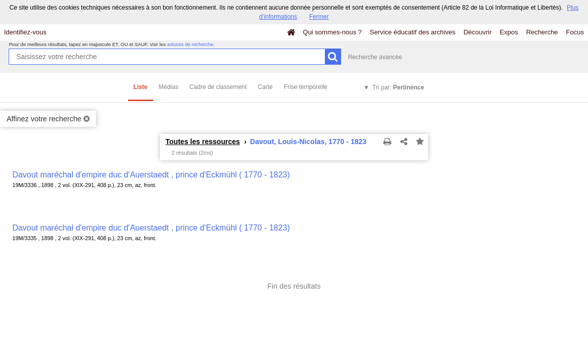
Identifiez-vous (25, 32)
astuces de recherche (190, 44)
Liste (141, 87)
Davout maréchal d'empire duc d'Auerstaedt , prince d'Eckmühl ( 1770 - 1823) (151, 175)
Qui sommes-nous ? (332, 32)
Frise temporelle (306, 87)
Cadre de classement (218, 87)
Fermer (319, 17)
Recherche (542, 32)
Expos (509, 32)
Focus (575, 32)
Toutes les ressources (203, 142)
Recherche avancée (375, 57)
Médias (169, 87)
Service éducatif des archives (413, 32)
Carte (265, 87)
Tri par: (398, 87)
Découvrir (478, 32)
